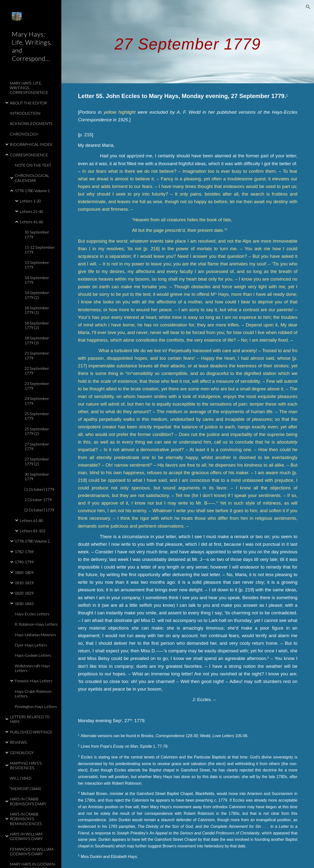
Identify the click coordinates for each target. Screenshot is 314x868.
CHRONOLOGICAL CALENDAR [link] (32, 178)
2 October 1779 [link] (38, 500)
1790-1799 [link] (24, 562)
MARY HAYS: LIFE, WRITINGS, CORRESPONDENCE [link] (29, 88)
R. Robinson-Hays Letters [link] (36, 624)
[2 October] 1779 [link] (39, 510)
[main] (188, 42)
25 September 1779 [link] (37, 416)
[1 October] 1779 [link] (39, 489)
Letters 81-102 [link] (33, 531)
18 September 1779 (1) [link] (37, 310)
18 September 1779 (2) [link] (37, 325)
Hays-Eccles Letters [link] (32, 614)
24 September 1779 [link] (37, 401)
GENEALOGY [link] (22, 752)
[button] (308, 7)
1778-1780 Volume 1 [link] (32, 191)
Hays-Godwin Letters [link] (33, 655)
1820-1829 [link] (24, 593)
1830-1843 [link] (24, 603)
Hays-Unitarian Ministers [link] (35, 635)
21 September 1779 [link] (37, 355)
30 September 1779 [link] (37, 476)
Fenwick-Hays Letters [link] (33, 681)
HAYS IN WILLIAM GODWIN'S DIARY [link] (26, 836)
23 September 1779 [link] (37, 386)
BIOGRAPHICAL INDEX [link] (31, 144)
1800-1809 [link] (24, 572)
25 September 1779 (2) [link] (37, 431)
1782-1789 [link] (24, 552)
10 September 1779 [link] (37, 234)
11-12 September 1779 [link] (40, 249)
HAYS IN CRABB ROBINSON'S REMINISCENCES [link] (26, 819)
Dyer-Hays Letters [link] (31, 645)
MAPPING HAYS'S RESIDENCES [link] (26, 765)
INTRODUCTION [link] (25, 113)
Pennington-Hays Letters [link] (36, 706)
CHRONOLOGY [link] (24, 134)
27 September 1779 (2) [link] (37, 461)
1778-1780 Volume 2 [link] (32, 541)
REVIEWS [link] (18, 742)
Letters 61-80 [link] (31, 520)
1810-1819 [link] (24, 583)
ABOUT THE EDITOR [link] (28, 103)
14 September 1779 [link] (37, 280)
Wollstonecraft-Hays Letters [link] (32, 668)
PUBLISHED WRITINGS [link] (31, 732)
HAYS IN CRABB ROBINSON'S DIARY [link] (28, 801)
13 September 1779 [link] (37, 265)
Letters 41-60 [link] (31, 222)
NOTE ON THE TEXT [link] (33, 165)
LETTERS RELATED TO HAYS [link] (30, 719)
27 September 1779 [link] (37, 446)
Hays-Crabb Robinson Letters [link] (33, 694)
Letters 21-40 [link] (31, 211)
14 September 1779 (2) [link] (37, 295)
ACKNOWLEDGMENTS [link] (31, 123)
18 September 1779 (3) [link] (37, 340)
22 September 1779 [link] (37, 371)
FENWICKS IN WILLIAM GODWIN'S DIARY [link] (32, 851)
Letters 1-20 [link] (30, 201)
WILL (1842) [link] (21, 778)
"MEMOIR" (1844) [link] (25, 788)
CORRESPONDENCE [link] (29, 155)
